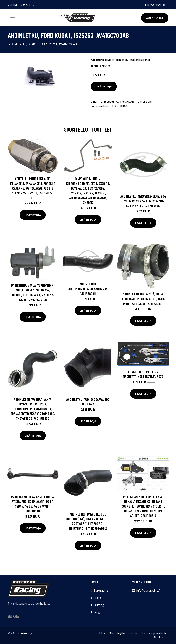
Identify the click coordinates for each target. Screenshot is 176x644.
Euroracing (101, 591)
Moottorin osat (117, 60)
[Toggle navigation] (12, 18)
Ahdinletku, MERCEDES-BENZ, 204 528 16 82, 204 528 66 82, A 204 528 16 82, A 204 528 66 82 (143, 201)
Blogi (97, 612)
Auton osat (155, 18)
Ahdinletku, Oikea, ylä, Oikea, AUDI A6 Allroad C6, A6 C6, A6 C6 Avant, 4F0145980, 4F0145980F (143, 299)
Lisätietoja (104, 86)
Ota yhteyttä (117, 633)
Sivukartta (160, 637)
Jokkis (98, 598)
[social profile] (34, 5)
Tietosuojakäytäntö (154, 633)
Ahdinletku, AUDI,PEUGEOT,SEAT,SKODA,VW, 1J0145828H (88, 289)
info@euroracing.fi (155, 5)
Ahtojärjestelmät (139, 60)
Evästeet (133, 633)
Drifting (99, 605)
